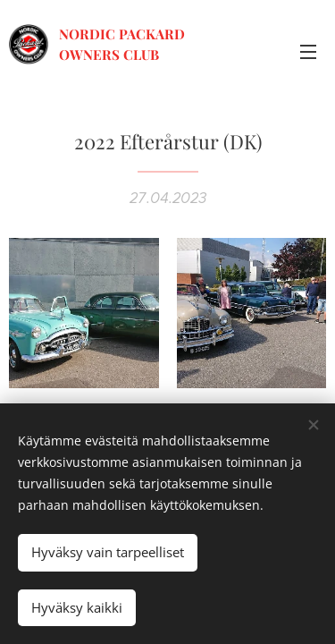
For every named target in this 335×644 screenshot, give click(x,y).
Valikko (308, 52)
